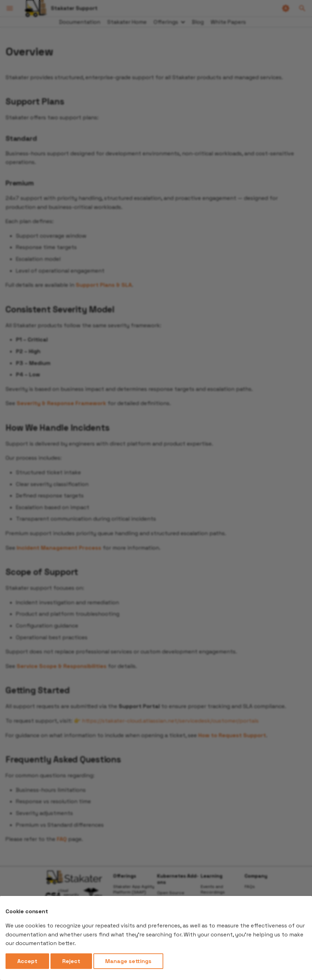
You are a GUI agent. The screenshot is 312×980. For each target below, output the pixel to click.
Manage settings (128, 961)
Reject (71, 961)
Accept (27, 961)
